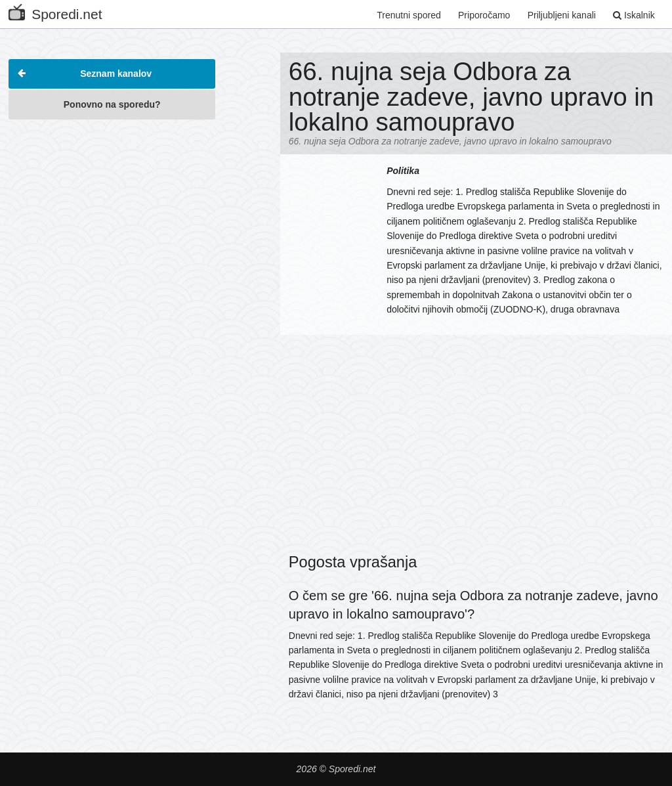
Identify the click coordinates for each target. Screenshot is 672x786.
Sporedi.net (55, 11)
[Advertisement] (112, 209)
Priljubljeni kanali (562, 15)
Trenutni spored (409, 15)
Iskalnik (634, 15)
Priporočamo (484, 15)
